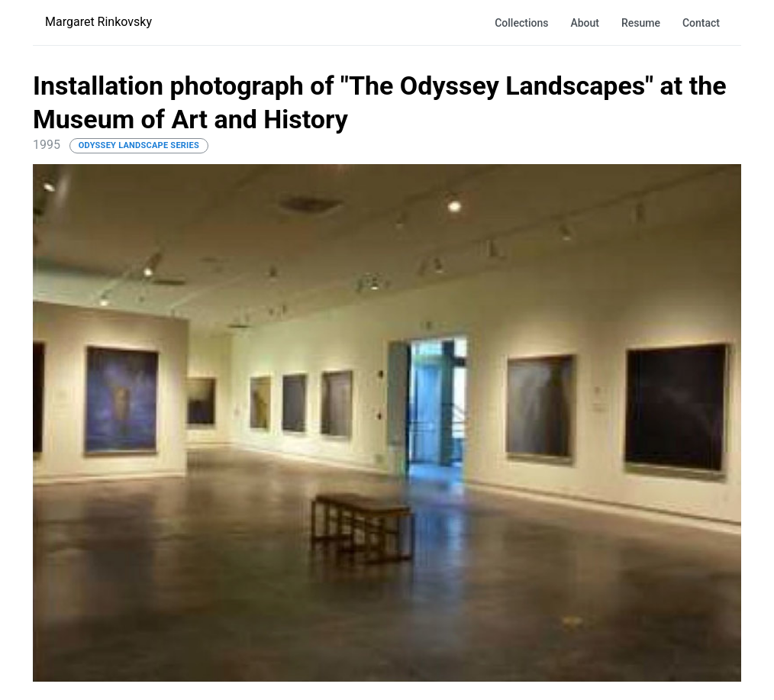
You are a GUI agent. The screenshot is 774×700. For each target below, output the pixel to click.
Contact (701, 23)
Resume (641, 23)
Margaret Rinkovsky (98, 22)
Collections (521, 23)
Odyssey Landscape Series (139, 145)
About (585, 23)
